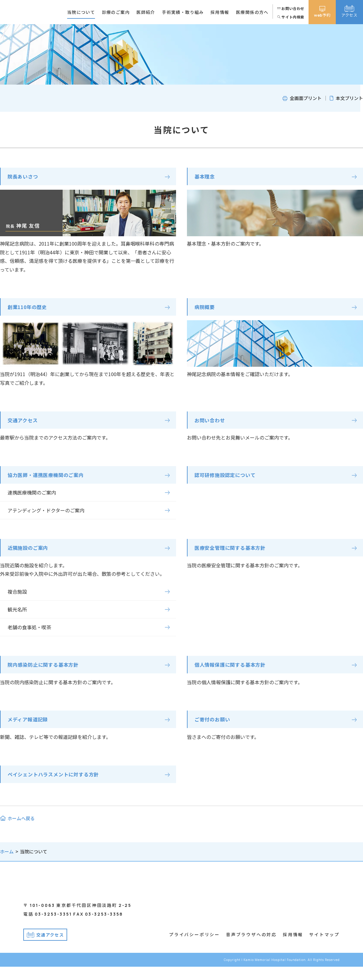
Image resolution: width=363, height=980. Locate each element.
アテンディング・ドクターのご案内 (46, 514)
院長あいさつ (25, 177)
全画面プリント (306, 98)
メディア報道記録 (30, 726)
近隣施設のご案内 (30, 553)
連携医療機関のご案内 (32, 497)
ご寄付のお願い (214, 726)
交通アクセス (25, 423)
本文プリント (349, 98)
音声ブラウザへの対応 (251, 948)
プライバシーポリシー (195, 948)
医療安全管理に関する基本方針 (235, 553)
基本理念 (206, 177)
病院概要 (206, 309)
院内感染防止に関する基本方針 (48, 670)
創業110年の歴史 (30, 309)
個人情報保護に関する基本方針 (235, 670)
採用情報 (293, 948)
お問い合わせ (212, 423)
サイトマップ (324, 948)
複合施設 (17, 597)
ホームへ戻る (21, 827)
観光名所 (17, 615)
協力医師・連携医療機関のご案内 (51, 479)
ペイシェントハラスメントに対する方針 (59, 782)
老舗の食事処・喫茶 (29, 632)
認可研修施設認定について (229, 479)
